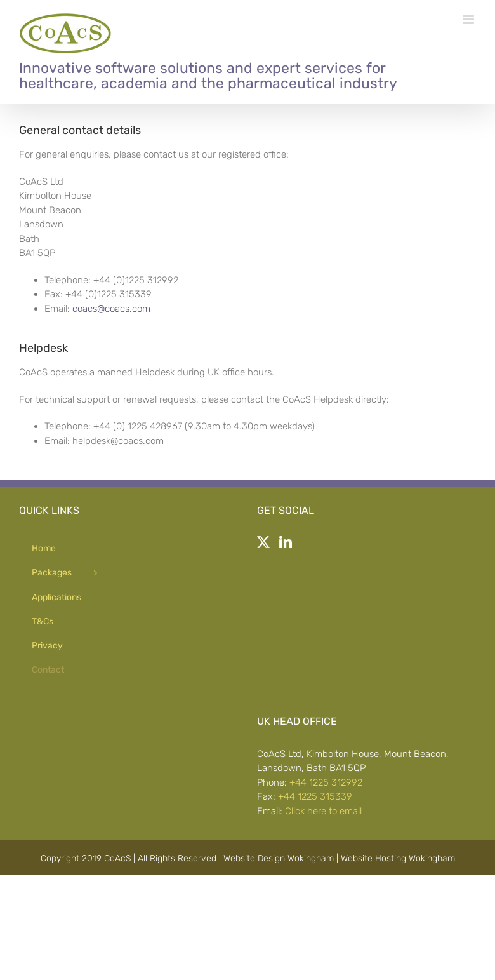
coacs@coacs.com (111, 309)
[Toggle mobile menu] (469, 19)
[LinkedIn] (286, 542)
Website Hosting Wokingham (398, 858)
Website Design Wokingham (279, 858)
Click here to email (323, 811)
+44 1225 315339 (315, 796)
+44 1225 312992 (326, 782)
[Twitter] (263, 542)
